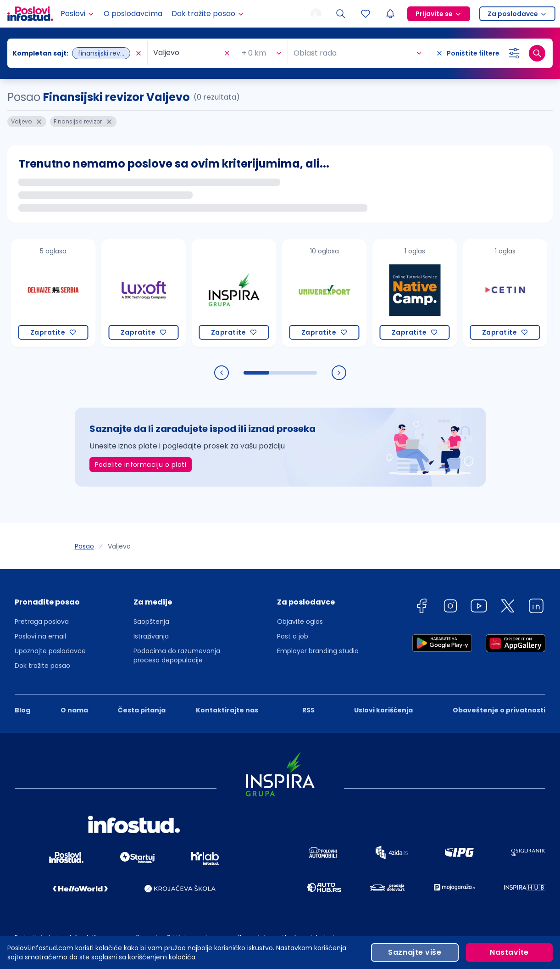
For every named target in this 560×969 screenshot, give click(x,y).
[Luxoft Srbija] (144, 293)
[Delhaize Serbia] (53, 293)
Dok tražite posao (42, 666)
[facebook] (421, 608)
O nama (74, 710)
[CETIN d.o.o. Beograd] (505, 293)
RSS (308, 710)
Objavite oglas (300, 622)
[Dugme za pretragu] (537, 53)
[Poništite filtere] (468, 53)
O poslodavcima (133, 14)
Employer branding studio (318, 651)
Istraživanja (151, 636)
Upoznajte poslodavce (50, 651)
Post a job (293, 636)
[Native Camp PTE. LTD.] (415, 293)
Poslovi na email (40, 636)
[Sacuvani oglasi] (366, 14)
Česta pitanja (142, 710)
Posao (84, 546)
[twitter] (508, 608)
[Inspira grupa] (234, 293)
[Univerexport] (324, 293)
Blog (22, 710)
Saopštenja (151, 622)
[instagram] (450, 608)
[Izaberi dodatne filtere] (514, 53)
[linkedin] (536, 608)
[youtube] (479, 608)
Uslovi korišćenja (383, 710)
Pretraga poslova (42, 622)
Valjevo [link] (119, 546)
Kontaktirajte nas (227, 710)
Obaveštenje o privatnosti (499, 710)
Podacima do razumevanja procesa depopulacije (177, 655)
